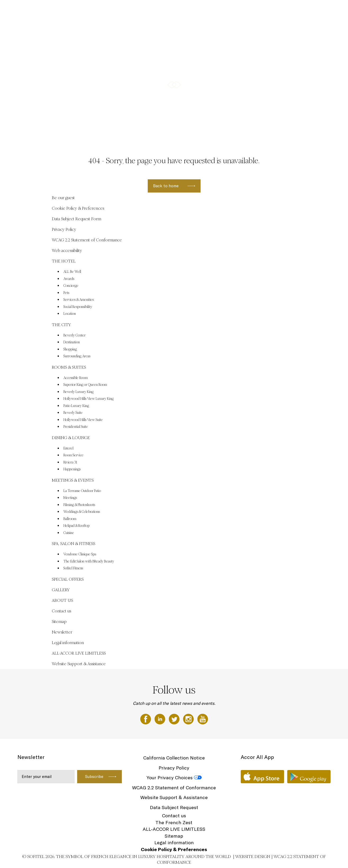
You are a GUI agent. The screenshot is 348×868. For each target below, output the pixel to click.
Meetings (70, 498)
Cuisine (69, 533)
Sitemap (59, 621)
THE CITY (142, 10)
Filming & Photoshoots (79, 505)
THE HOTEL (117, 10)
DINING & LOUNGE (210, 10)
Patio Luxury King (76, 406)
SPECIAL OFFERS (68, 579)
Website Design (253, 857)
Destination (72, 342)
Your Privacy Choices (170, 778)
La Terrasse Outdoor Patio (82, 491)
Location (70, 314)
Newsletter (62, 632)
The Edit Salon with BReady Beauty (89, 561)
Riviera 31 (70, 462)
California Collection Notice (174, 758)
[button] (338, 132)
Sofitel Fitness (73, 568)
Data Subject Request (174, 807)
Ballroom (70, 519)
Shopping (70, 349)
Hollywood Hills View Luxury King (89, 399)
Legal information (68, 643)
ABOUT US (62, 600)
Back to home (166, 186)
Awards (69, 279)
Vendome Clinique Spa (80, 554)
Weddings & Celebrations (82, 512)
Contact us (61, 611)
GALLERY (61, 590)
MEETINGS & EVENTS (251, 10)
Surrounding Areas (77, 356)
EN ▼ (328, 10)
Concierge (71, 286)
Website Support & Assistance (79, 664)
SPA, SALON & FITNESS (296, 10)
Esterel (68, 448)
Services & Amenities (79, 300)
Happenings (72, 469)
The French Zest (174, 822)
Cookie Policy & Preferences (78, 208)
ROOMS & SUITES (172, 10)
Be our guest (63, 198)
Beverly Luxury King (78, 392)
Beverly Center (75, 335)
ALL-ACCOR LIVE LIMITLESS (79, 653)
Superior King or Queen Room (85, 385)
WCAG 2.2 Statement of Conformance (87, 240)
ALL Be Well (72, 272)
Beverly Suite (73, 413)
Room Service (73, 455)
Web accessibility (67, 250)
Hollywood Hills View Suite (83, 420)
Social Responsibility (78, 307)
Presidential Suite (76, 427)
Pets (66, 293)
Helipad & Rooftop (76, 526)
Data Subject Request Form (76, 219)
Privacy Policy (64, 229)
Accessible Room (76, 378)
